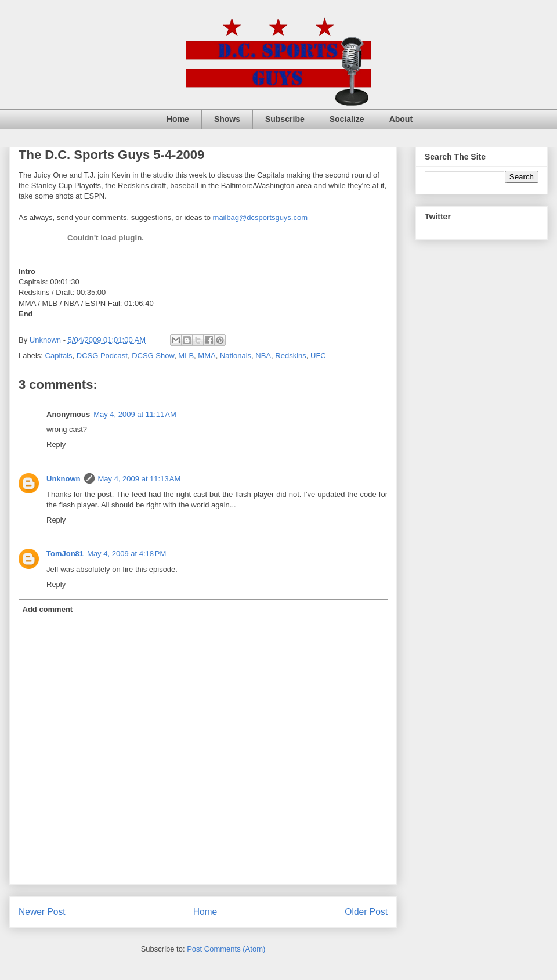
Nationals (236, 356)
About (401, 119)
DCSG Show (153, 356)
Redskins (290, 356)
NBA (263, 356)
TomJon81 (65, 554)
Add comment (48, 609)
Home (178, 119)
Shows (227, 119)
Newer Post (42, 912)
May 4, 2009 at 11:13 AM (140, 479)
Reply (56, 444)
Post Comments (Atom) (226, 949)
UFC (318, 356)
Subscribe (285, 119)
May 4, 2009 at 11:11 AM (135, 414)
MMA (207, 356)
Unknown (64, 479)
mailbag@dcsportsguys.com (260, 217)
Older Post (366, 912)
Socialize (347, 119)
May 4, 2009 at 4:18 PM (126, 554)
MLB (186, 356)
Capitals (59, 356)
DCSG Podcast (102, 356)
